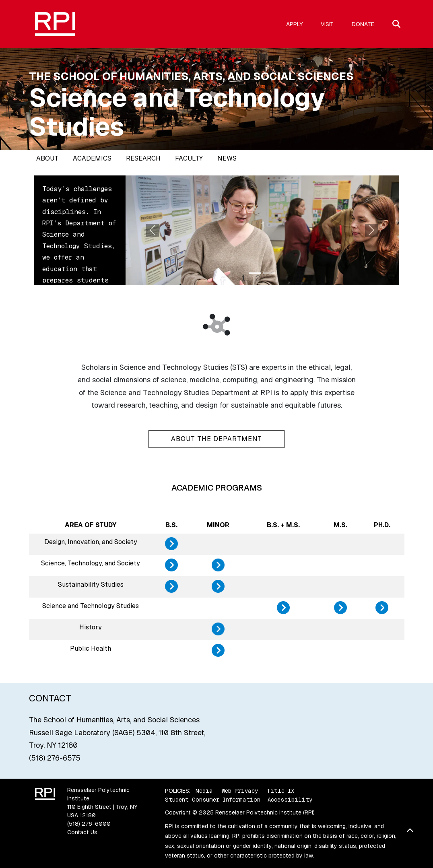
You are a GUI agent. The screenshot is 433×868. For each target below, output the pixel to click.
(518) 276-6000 (89, 824)
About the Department (216, 439)
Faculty (189, 158)
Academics (92, 158)
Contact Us (82, 832)
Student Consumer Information (213, 800)
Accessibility (290, 800)
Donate (363, 24)
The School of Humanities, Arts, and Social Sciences (191, 76)
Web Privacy (240, 791)
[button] (153, 230)
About (47, 158)
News (227, 158)
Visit (327, 24)
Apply (294, 24)
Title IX (280, 791)
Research (143, 158)
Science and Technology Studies (177, 112)
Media (204, 791)
